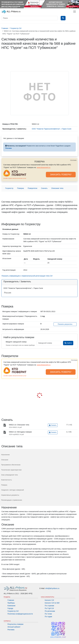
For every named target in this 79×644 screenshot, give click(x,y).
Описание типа (57, 188)
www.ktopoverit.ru (44, 167)
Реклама (11, 630)
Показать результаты (65, 324)
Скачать (44, 188)
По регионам (50, 611)
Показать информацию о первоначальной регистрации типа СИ (27, 276)
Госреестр (9, 188)
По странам (49, 606)
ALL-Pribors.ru (11, 12)
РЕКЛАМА (73, 160)
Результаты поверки (15, 624)
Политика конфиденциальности (20, 614)
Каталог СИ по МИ (52, 603)
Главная (11, 600)
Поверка (20, 188)
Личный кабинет (14, 627)
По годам (48, 617)
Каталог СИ (49, 600)
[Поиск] (30, 18)
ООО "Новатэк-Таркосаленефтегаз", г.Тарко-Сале (52, 129)
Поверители (32, 188)
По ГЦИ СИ (49, 608)
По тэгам (48, 614)
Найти (68, 343)
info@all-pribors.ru (52, 588)
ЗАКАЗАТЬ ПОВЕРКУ (61, 175)
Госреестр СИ (13, 611)
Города (10, 608)
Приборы (11, 603)
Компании (11, 606)
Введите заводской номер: (16, 342)
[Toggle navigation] (75, 12)
